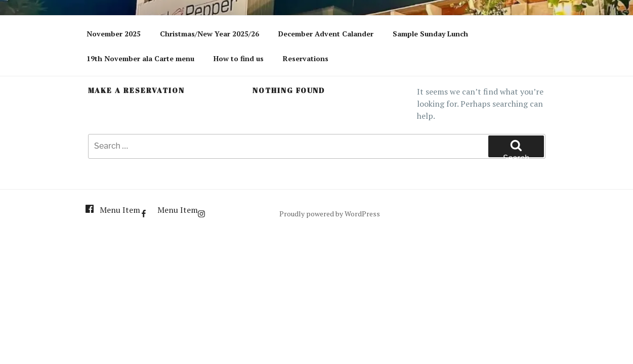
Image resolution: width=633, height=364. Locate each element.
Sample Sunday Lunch (430, 34)
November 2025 (114, 34)
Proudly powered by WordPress (330, 214)
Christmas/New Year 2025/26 (209, 34)
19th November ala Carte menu (140, 58)
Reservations (306, 58)
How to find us (239, 58)
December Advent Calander (326, 34)
